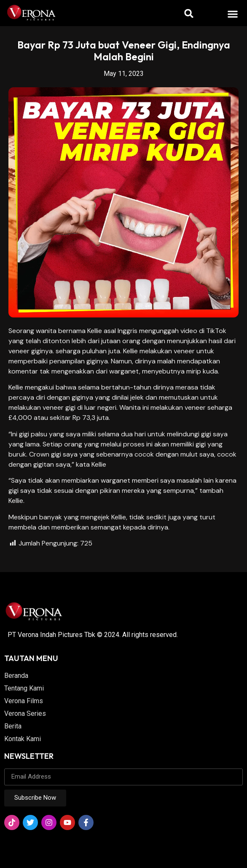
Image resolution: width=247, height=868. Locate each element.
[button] (233, 14)
